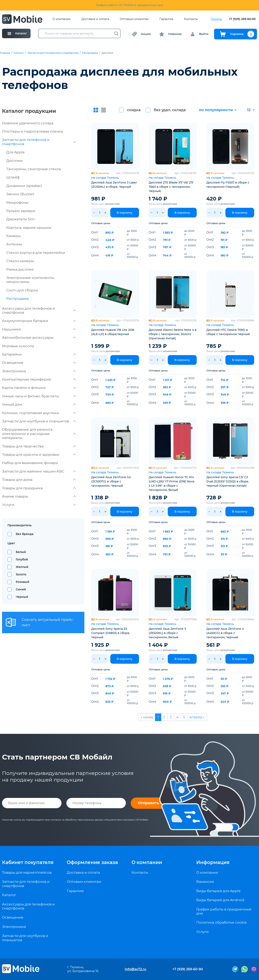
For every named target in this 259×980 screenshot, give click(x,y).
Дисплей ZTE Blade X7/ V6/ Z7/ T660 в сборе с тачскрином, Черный (171, 187)
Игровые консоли (18, 346)
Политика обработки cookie (221, 922)
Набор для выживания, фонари (30, 463)
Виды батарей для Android (220, 900)
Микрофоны (17, 203)
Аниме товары (39, 496)
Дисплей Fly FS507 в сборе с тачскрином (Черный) (228, 185)
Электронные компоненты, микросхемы (30, 280)
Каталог (19, 53)
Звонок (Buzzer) (20, 194)
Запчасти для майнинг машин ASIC (39, 471)
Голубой (22, 559)
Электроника (39, 371)
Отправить (148, 803)
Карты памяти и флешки (39, 388)
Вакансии (205, 882)
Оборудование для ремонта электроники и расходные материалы (39, 434)
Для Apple (15, 152)
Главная (5, 53)
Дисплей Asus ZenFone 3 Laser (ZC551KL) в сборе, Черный (114, 185)
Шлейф (13, 177)
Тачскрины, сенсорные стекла (34, 169)
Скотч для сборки (22, 290)
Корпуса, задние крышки (29, 228)
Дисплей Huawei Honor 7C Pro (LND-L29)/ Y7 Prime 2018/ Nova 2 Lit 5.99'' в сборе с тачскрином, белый (171, 484)
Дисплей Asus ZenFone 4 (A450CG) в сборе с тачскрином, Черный (225, 633)
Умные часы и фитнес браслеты (39, 396)
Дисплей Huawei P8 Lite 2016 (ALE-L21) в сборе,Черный (113, 332)
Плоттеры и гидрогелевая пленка (32, 131)
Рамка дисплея (20, 269)
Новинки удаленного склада (28, 123)
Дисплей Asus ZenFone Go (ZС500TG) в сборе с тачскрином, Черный (111, 481)
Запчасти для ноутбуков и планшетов (39, 421)
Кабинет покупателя (28, 862)
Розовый (23, 582)
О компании (62, 19)
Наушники (39, 329)
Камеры (13, 236)
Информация (213, 862)
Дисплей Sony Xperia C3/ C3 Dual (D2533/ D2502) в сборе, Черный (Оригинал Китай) (228, 481)
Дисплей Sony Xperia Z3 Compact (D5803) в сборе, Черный (111, 633)
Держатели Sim (20, 219)
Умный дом (39, 404)
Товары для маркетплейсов (27, 872)
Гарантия (166, 19)
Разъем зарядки (21, 211)
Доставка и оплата (95, 19)
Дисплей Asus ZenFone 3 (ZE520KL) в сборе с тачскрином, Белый (167, 633)
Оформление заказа (92, 862)
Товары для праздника (39, 488)
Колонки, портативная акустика (39, 413)
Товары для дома (39, 480)
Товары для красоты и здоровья (39, 455)
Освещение (39, 363)
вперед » (197, 717)
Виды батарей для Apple (218, 891)
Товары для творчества (39, 446)
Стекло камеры (20, 261)
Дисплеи (14, 161)
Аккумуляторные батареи (39, 321)
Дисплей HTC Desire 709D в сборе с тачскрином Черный (228, 332)
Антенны (14, 244)
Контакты (191, 19)
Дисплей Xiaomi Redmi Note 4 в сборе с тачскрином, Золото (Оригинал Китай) (173, 334)
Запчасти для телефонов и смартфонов (53, 53)
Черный (22, 597)
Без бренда (25, 534)
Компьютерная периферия (39, 379)
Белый (21, 552)
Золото (21, 574)
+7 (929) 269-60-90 (242, 19)
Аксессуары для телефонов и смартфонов (39, 310)
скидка (134, 110)
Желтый (22, 567)
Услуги (39, 505)
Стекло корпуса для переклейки (36, 253)
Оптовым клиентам (134, 19)
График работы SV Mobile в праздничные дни (130, 5)
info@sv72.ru (135, 969)
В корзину (125, 213)
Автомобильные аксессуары (39, 338)
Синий (21, 589)
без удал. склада (170, 110)
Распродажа (90, 53)
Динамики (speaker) (24, 186)
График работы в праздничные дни (224, 911)
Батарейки (39, 354)
